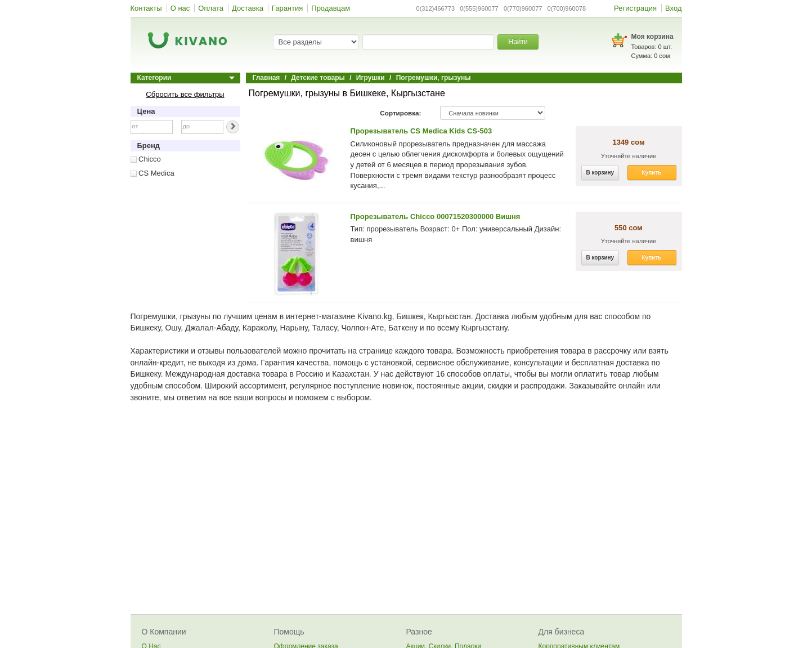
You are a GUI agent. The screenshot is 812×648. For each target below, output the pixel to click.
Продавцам (331, 8)
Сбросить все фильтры (185, 94)
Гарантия (287, 8)
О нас (180, 8)
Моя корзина (652, 37)
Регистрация (635, 8)
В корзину (600, 173)
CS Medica (152, 173)
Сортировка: (400, 113)
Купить (652, 173)
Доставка (248, 8)
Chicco (146, 159)
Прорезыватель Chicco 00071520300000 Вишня (436, 216)
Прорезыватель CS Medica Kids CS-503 (421, 131)
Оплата (211, 8)
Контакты (146, 8)
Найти (518, 42)
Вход (673, 8)
